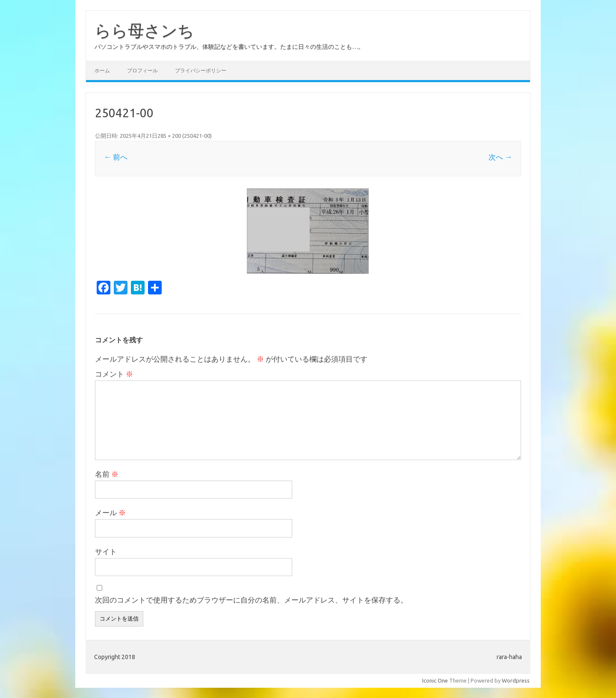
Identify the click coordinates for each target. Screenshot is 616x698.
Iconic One (435, 680)
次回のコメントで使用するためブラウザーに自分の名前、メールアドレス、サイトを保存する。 (251, 600)
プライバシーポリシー (201, 70)
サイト (106, 551)
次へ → (500, 157)
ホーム (102, 70)
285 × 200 (169, 136)
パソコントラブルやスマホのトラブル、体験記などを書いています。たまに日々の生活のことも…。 (229, 47)
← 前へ (116, 157)
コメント (114, 374)
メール (110, 512)
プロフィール (142, 70)
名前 (107, 474)
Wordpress (516, 680)
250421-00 (197, 136)
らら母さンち (144, 30)
